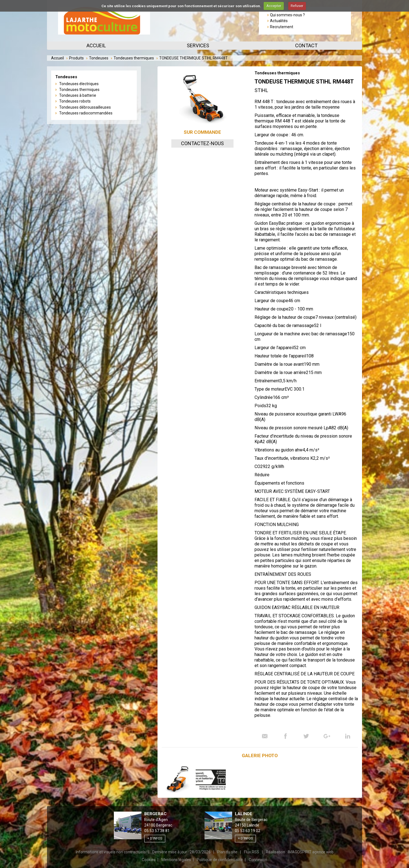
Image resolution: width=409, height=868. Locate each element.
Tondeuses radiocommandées (86, 113)
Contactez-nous (202, 143)
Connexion (258, 860)
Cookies (149, 860)
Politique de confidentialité (220, 860)
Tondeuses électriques (79, 84)
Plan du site (227, 852)
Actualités (279, 21)
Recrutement (282, 27)
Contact (306, 45)
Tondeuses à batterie (78, 95)
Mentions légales (176, 860)
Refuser (297, 6)
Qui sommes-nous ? (287, 15)
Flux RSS (252, 852)
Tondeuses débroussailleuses (85, 107)
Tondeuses (99, 58)
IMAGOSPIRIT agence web (311, 852)
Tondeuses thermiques (134, 58)
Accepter (274, 6)
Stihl (261, 90)
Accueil (96, 45)
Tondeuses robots (75, 101)
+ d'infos (155, 838)
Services (198, 45)
